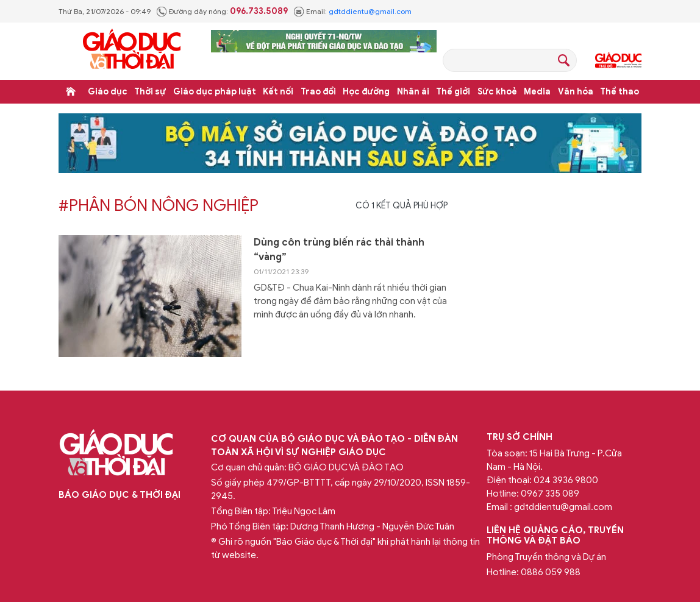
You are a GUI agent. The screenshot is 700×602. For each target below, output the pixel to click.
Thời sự (150, 92)
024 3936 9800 (566, 480)
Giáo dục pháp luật (215, 92)
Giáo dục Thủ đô (618, 60)
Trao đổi (318, 92)
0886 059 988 (551, 572)
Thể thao (620, 92)
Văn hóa (576, 92)
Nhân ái (413, 92)
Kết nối (278, 92)
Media (537, 92)
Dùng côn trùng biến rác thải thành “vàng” (339, 250)
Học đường (366, 92)
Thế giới (453, 92)
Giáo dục (108, 92)
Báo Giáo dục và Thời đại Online (132, 51)
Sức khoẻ (497, 92)
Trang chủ (71, 91)
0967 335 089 (550, 494)
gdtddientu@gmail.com (370, 11)
